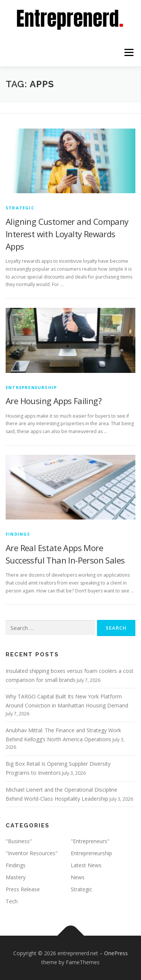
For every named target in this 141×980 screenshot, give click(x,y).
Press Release (23, 889)
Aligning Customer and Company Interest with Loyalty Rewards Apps (67, 234)
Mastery (16, 877)
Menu (128, 52)
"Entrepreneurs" (90, 841)
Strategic (20, 208)
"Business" (19, 841)
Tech (12, 901)
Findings (18, 534)
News (78, 877)
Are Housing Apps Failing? (54, 401)
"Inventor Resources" (32, 853)
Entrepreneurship (31, 387)
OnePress (116, 953)
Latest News (86, 865)
